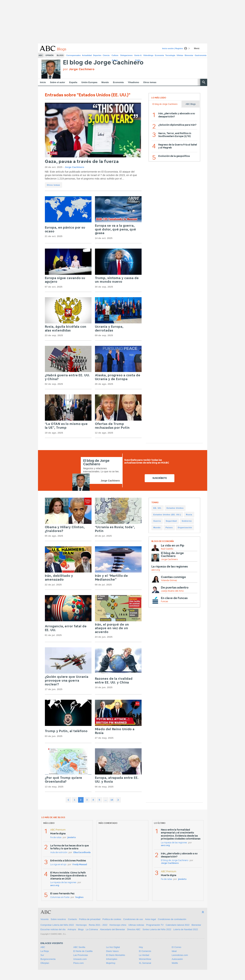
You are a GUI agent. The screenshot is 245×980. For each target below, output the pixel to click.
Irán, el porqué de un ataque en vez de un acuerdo (112, 628)
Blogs (60, 55)
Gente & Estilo (138, 56)
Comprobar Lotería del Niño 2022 (57, 925)
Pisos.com (79, 963)
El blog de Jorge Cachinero (103, 63)
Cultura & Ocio (115, 56)
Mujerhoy (111, 963)
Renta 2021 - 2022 (98, 925)
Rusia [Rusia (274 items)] (189, 515)
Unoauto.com (80, 959)
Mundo (105, 82)
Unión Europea (89, 82)
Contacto (73, 919)
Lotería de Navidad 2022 (186, 929)
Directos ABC (134, 929)
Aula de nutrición (59, 853)
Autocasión (177, 959)
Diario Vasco (112, 951)
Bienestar (189, 55)
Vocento (45, 919)
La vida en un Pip (173, 546)
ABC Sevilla (79, 947)
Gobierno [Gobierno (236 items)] (187, 521)
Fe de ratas (56, 838)
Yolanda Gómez (169, 581)
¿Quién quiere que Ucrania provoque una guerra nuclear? (67, 681)
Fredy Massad (80, 865)
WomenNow (145, 959)
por (79, 69)
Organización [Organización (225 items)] (185, 527)
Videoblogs (148, 55)
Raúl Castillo (167, 549)
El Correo (177, 947)
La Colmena (92, 929)
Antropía (72, 929)
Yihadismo (133, 82)
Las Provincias (81, 955)
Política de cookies (112, 919)
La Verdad (144, 955)
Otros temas (150, 82)
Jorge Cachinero (74, 167)
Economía (159, 55)
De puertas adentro (175, 588)
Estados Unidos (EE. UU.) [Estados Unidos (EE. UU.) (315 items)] (167, 515)
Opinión (49, 55)
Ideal (174, 951)
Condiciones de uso (133, 919)
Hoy (141, 947)
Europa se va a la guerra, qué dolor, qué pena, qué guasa (116, 230)
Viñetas (180, 55)
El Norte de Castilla (83, 951)
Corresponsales (73, 55)
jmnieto (72, 838)
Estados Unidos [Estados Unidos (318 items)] (175, 508)
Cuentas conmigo (173, 577)
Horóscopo (81, 925)
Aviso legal (150, 919)
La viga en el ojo (58, 865)
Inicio (43, 82)
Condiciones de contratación (172, 919)
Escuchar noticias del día (53, 929)
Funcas (164, 602)
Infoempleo (112, 959)
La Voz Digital (113, 947)
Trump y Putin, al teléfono (66, 731)
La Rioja (45, 951)
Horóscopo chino (118, 925)
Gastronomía (201, 55)
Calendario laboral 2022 (178, 925)
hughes (79, 897)
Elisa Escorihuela (82, 853)
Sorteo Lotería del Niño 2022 (157, 929)
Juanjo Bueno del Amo (172, 591)
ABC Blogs (191, 104)
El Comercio (145, 951)
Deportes (97, 55)
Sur (42, 955)
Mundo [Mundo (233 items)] (157, 527)
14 (112, 800)
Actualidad (87, 55)
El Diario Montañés (116, 955)
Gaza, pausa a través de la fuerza (82, 162)
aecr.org (156, 570)
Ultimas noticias (136, 925)
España (73, 82)
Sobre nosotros (58, 919)
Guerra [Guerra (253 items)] (157, 521)
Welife (175, 963)
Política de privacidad (90, 919)
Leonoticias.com (180, 955)
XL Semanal (145, 963)
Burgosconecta (48, 959)
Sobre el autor (57, 82)
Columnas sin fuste (60, 897)
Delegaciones (126, 55)
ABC (41, 55)
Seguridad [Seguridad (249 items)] (171, 521)
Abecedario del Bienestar (112, 929)
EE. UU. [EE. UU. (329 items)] (158, 508)
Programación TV (155, 925)
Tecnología (170, 55)
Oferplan (45, 963)
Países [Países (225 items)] (169, 527)
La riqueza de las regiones (170, 567)
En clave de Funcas (174, 598)
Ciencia (106, 55)
